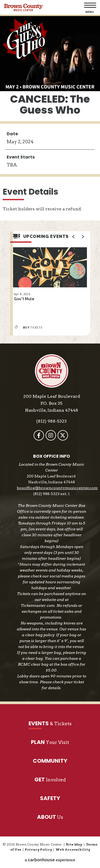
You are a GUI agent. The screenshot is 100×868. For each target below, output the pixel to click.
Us (50, 817)
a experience (50, 860)
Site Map (74, 844)
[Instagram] (51, 435)
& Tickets (50, 724)
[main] (50, 180)
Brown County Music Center (23, 7)
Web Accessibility (73, 849)
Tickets (28, 327)
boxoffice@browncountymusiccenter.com (57, 488)
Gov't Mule (24, 299)
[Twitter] (63, 435)
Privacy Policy (38, 849)
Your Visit (50, 742)
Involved (50, 780)
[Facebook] (39, 435)
